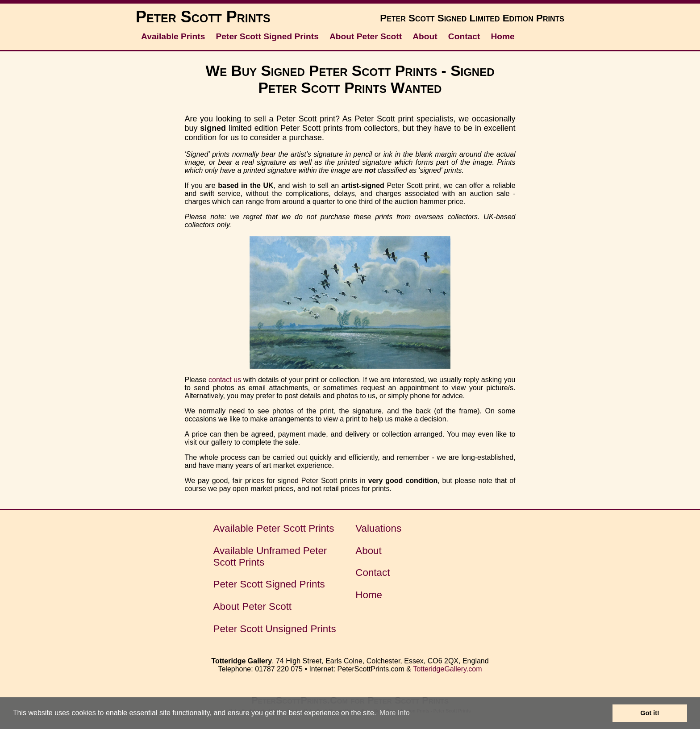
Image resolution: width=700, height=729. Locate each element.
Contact (464, 36)
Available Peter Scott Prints (274, 528)
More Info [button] (395, 713)
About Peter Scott (366, 36)
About (425, 36)
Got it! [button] (650, 713)
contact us (225, 380)
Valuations (378, 528)
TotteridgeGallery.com (447, 669)
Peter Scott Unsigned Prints (275, 629)
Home (502, 36)
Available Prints (173, 36)
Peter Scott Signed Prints (267, 36)
